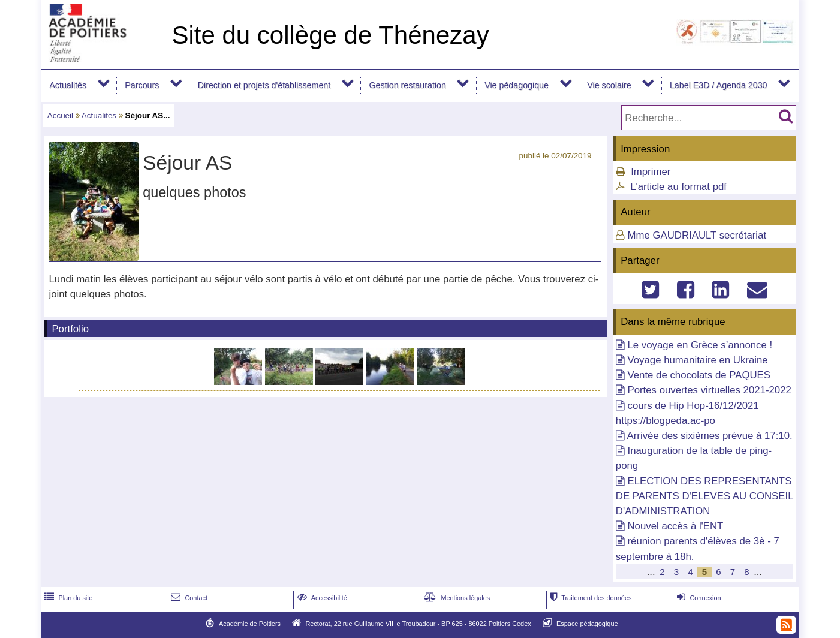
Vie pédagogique (517, 85)
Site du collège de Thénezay (330, 35)
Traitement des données (590, 598)
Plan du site (67, 598)
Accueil (60, 115)
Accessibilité (321, 598)
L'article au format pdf (678, 187)
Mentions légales (456, 598)
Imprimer (651, 172)
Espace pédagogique (587, 624)
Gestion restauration (407, 85)
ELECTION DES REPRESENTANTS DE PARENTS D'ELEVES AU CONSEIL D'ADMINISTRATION (704, 496)
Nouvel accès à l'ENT (675, 526)
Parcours (142, 85)
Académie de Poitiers (250, 624)
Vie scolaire (609, 85)
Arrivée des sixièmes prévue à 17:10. (710, 436)
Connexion (698, 598)
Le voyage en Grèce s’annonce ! (700, 345)
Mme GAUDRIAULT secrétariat (697, 235)
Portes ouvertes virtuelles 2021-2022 (709, 390)
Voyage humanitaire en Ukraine (697, 360)
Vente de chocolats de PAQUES (699, 375)
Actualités (68, 85)
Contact (188, 598)
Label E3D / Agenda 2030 (719, 85)
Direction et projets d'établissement (264, 85)
